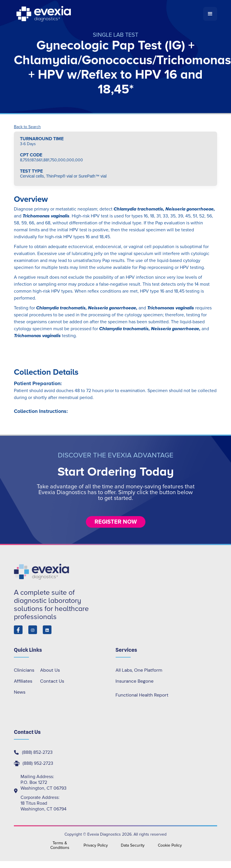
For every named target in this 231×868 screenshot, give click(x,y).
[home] (109, 14)
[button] (210, 14)
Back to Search (27, 127)
